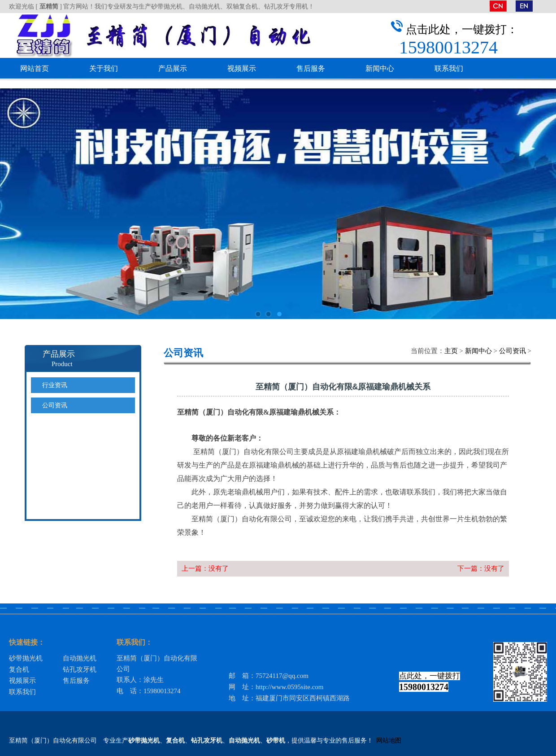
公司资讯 (513, 351)
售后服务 (311, 68)
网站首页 (35, 68)
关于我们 (104, 68)
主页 (451, 351)
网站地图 (389, 741)
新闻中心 (380, 68)
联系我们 (449, 68)
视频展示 (242, 68)
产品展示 (173, 68)
